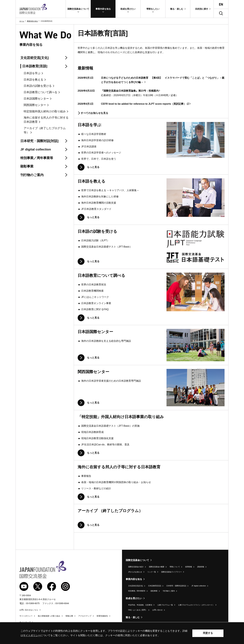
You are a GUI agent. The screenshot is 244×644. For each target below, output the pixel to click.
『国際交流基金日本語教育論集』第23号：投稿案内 (130, 91)
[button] (78, 9)
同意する (208, 633)
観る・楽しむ (133, 617)
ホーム (22, 21)
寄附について (175, 567)
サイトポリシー (26, 616)
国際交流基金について (137, 560)
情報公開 (69, 616)
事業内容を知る (32, 21)
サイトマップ (25, 622)
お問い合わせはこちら (29, 610)
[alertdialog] (122, 633)
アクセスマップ (85, 616)
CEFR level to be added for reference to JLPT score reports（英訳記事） (145, 104)
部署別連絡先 (102, 616)
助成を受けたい (134, 598)
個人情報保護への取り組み (49, 616)
